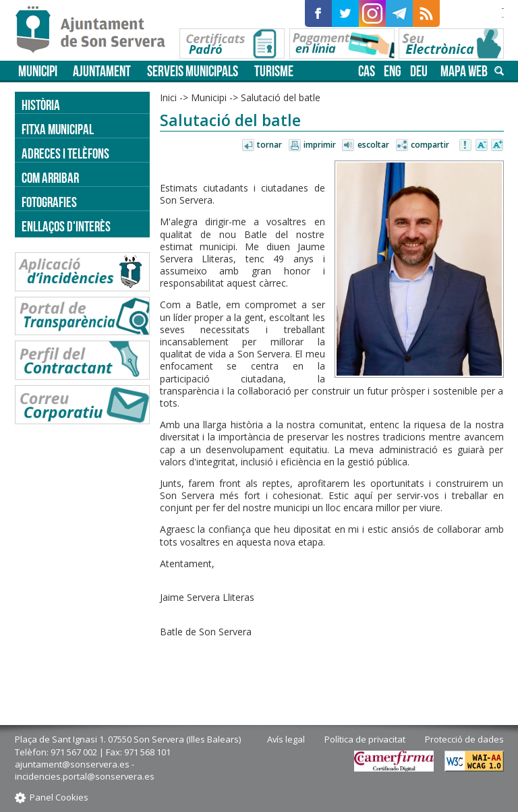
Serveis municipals (193, 71)
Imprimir (320, 145)
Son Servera (96, 30)
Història (41, 105)
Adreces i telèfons (65, 153)
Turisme (274, 71)
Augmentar (497, 146)
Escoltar (373, 145)
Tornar (269, 145)
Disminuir (482, 146)
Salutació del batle (281, 97)
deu (419, 71)
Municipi (38, 71)
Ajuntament (102, 71)
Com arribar (50, 178)
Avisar (466, 146)
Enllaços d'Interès (66, 226)
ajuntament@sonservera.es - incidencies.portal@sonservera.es (85, 770)
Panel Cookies (59, 797)
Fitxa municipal (58, 129)
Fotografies (49, 202)
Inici (168, 97)
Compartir (430, 145)
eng (393, 71)
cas (367, 71)
